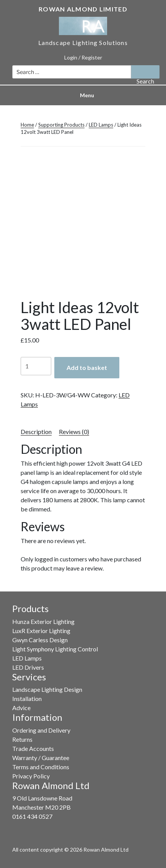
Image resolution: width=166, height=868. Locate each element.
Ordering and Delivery (41, 730)
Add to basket (87, 367)
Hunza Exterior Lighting (43, 621)
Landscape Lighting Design (47, 689)
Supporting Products (61, 125)
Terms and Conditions (41, 767)
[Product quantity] (36, 366)
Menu (83, 95)
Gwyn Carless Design (40, 640)
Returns (22, 739)
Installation (27, 698)
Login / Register (83, 57)
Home (27, 125)
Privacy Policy (31, 776)
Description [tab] (36, 432)
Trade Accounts (33, 748)
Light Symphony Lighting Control (55, 649)
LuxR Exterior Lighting (41, 631)
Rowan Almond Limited (83, 9)
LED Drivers (28, 667)
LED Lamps (101, 125)
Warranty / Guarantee (41, 758)
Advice (21, 708)
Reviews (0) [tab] (74, 432)
